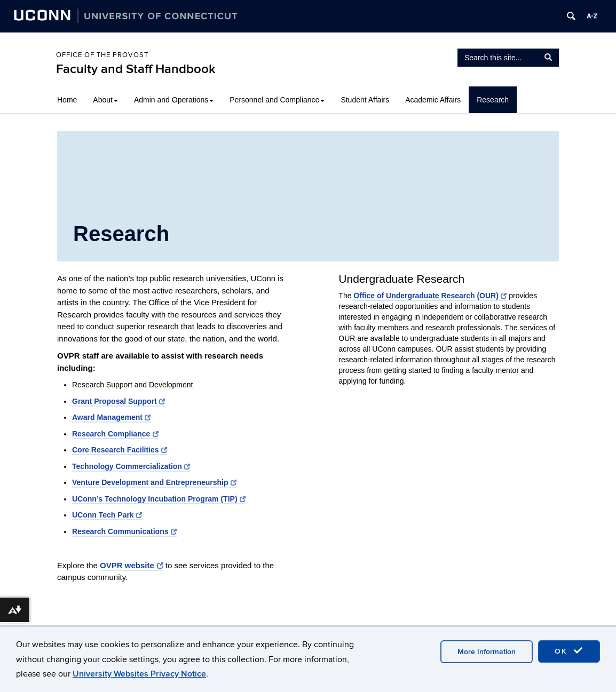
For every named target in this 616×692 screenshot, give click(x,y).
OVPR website (132, 565)
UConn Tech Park (107, 515)
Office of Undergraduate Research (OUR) (430, 296)
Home (67, 100)
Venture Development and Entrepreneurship (154, 482)
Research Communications (124, 531)
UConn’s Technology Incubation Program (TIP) (159, 499)
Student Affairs (365, 100)
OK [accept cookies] (569, 651)
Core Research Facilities (120, 450)
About (105, 100)
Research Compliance (115, 434)
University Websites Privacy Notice (139, 674)
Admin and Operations (174, 100)
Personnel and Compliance (277, 100)
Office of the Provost (102, 55)
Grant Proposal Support (119, 401)
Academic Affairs (433, 100)
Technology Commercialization (131, 466)
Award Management (111, 417)
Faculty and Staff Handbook (136, 69)
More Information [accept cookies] (487, 652)
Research (493, 100)
